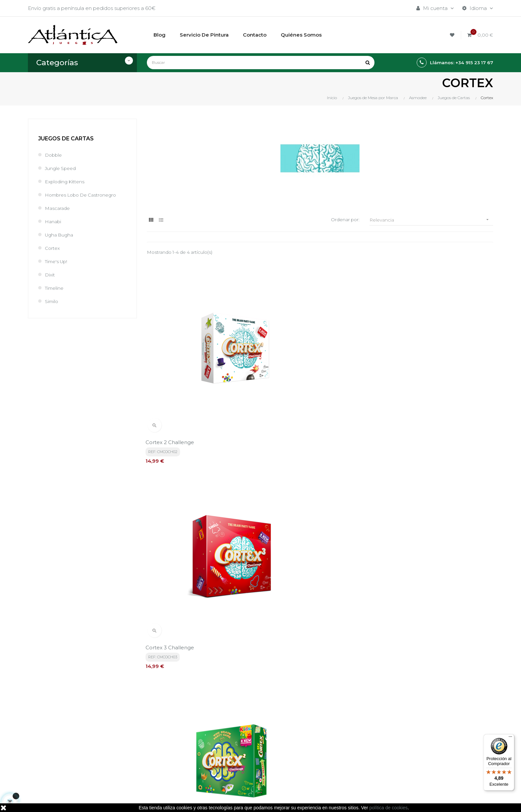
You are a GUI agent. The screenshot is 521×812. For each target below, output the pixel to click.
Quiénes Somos (245, 750)
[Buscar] (261, 63)
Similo (52, 301)
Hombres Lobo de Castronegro (84, 195)
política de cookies (389, 808)
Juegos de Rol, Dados (332, 732)
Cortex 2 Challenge (171, 386)
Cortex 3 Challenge (290, 386)
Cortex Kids (161, 534)
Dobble (54, 155)
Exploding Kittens (66, 181)
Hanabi (54, 221)
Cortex (53, 248)
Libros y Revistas (325, 743)
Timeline (55, 288)
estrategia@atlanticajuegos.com (68, 758)
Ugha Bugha (60, 235)
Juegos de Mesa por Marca (339, 721)
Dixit (50, 275)
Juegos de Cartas (66, 139)
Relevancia (431, 220)
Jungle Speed (62, 168)
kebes (164, 800)
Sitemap (315, 755)
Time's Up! (58, 261)
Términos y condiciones (255, 721)
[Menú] (510, 738)
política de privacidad (173, 659)
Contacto (238, 761)
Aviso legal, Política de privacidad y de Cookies (255, 735)
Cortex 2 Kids (401, 386)
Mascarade (58, 208)
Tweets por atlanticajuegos (417, 719)
